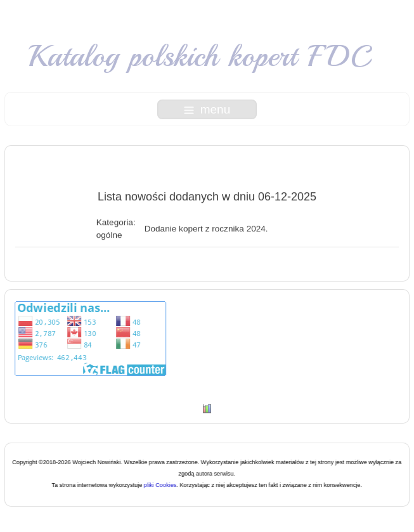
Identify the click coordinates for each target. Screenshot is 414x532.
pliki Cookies (160, 485)
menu (207, 109)
